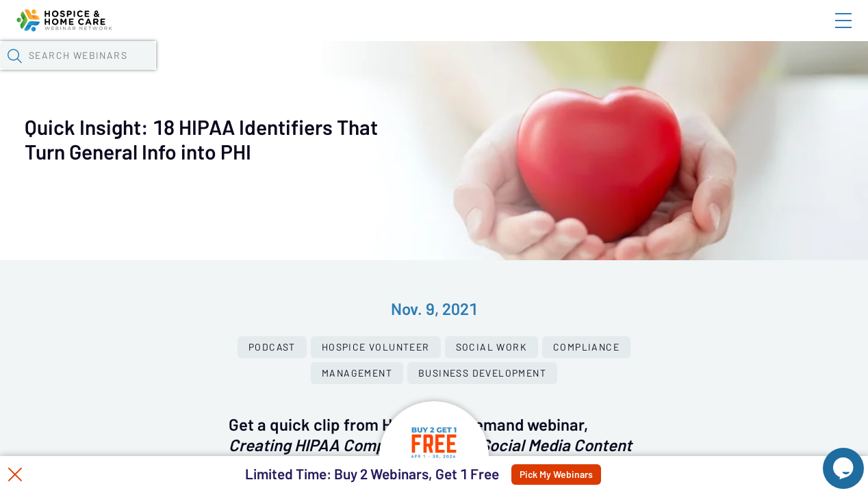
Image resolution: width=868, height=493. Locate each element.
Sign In (828, 32)
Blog (649, 32)
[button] (702, 71)
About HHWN (733, 32)
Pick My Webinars (589, 475)
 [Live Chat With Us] (831, 459)
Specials (481, 72)
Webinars (243, 72)
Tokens (388, 72)
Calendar (319, 72)
